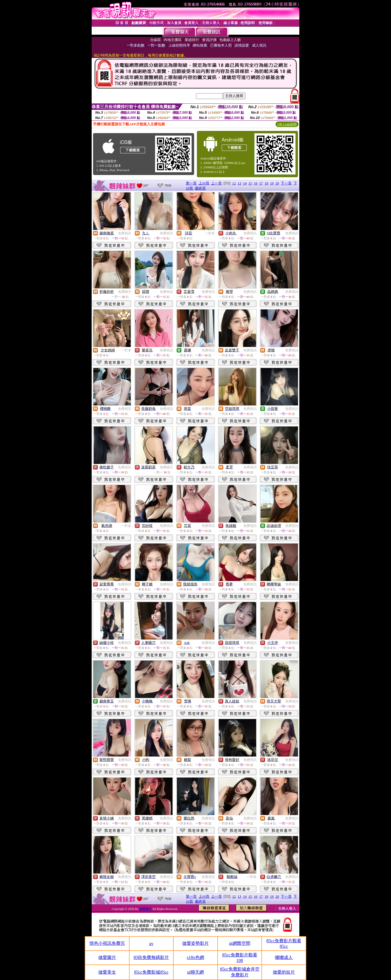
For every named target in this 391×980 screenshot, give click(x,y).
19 (272, 183)
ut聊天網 (195, 972)
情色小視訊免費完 (107, 943)
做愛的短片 (284, 972)
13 (239, 183)
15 (250, 183)
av (151, 944)
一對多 (210, 233)
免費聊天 (125, 292)
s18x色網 (195, 957)
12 (234, 183)
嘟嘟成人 (284, 957)
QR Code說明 (287, 124)
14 (245, 183)
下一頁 (286, 183)
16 (256, 183)
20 (277, 183)
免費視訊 (125, 233)
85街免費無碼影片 (151, 957)
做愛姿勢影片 (195, 943)
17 (261, 183)
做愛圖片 (146, 909)
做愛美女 (107, 972)
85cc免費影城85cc (151, 972)
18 (267, 183)
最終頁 (200, 188)
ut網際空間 (240, 943)
